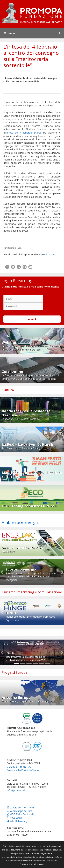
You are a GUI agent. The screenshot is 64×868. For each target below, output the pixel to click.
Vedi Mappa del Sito (19, 811)
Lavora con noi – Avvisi (21, 807)
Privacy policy (26, 864)
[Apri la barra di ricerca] (59, 33)
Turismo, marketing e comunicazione (32, 592)
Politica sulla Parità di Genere (23, 770)
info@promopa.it (16, 790)
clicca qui (49, 254)
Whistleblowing (17, 821)
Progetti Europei (15, 672)
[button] (2, 572)
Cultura (8, 390)
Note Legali (15, 818)
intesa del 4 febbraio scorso (24, 133)
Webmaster (39, 864)
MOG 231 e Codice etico (22, 814)
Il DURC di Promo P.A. (19, 767)
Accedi (32, 319)
